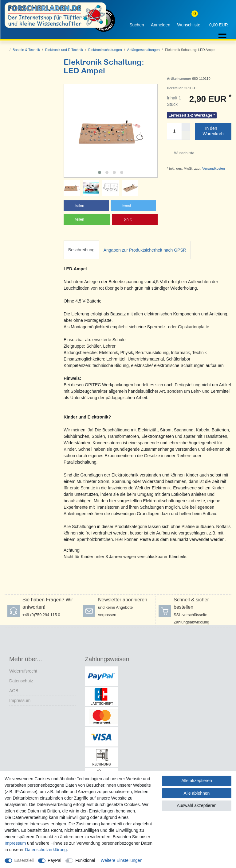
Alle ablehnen (197, 793)
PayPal (54, 860)
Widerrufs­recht (23, 671)
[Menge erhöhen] (186, 127)
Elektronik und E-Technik (64, 50)
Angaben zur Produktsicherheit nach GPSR (145, 250)
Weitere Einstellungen (121, 860)
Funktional (85, 860)
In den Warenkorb (215, 131)
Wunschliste (182, 153)
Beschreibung (81, 250)
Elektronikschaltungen (105, 50)
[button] (86, 206)
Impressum (20, 700)
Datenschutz (21, 681)
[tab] (81, 250)
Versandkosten (213, 168)
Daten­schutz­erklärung (46, 850)
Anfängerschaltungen (144, 50)
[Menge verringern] (186, 136)
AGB (14, 691)
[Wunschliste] (189, 20)
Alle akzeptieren (197, 781)
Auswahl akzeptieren (197, 805)
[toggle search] (137, 20)
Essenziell (24, 860)
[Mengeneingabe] (174, 131)
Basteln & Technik (26, 50)
